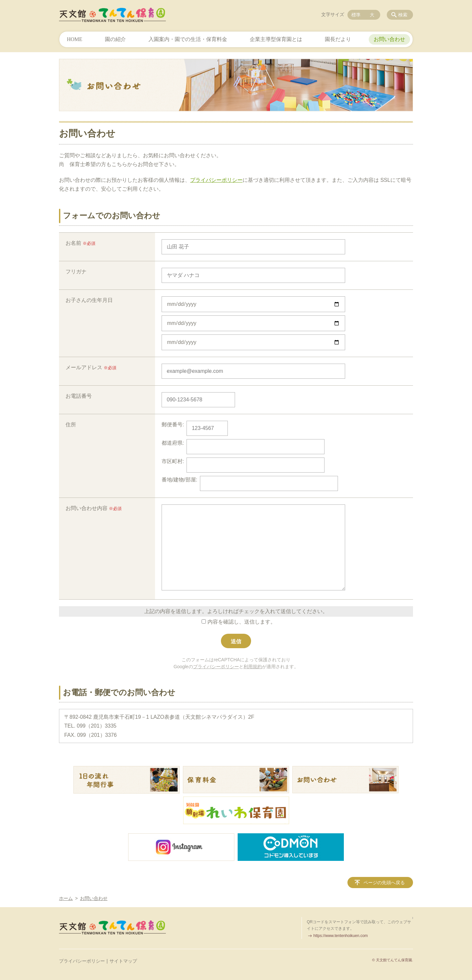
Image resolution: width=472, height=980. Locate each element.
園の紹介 (115, 39)
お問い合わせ (389, 39)
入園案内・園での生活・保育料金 (188, 39)
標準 (356, 15)
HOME (75, 39)
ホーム (66, 898)
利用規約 (253, 667)
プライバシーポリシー (216, 180)
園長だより (338, 39)
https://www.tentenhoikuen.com (341, 936)
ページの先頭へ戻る (384, 883)
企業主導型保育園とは (276, 39)
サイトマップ (123, 961)
